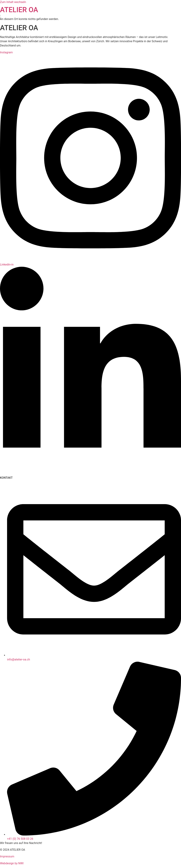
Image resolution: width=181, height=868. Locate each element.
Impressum (7, 856)
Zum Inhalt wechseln (13, 2)
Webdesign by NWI (12, 863)
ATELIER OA (19, 10)
